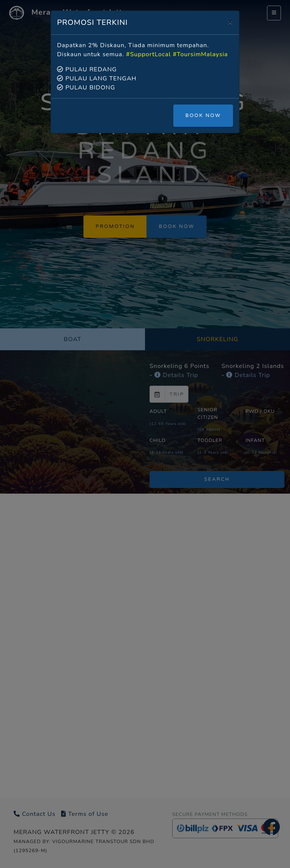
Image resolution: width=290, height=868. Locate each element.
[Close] (230, 22)
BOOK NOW (203, 115)
